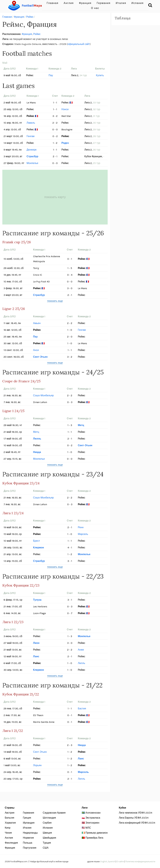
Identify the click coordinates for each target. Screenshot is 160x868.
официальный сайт (79, 44)
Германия (28, 813)
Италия (27, 828)
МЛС (88, 828)
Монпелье (32, 163)
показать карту (55, 197)
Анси (36, 350)
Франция (19, 17)
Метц (81, 425)
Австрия (10, 813)
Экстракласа (93, 818)
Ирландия (29, 823)
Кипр (8, 828)
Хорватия (10, 823)
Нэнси (65, 109)
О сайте (120, 862)
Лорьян (37, 765)
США (46, 848)
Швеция (47, 833)
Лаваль (31, 123)
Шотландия (49, 818)
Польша (27, 843)
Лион (36, 643)
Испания (48, 828)
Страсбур (32, 156)
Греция (27, 818)
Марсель (83, 534)
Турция (47, 843)
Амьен (37, 323)
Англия (9, 838)
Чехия (8, 833)
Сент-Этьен (40, 357)
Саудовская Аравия (54, 813)
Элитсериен (92, 823)
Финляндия (11, 843)
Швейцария (49, 838)
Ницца (37, 452)
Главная (7, 17)
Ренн (81, 527)
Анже (81, 650)
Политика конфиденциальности (140, 862)
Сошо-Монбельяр (43, 395)
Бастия (82, 708)
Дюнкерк (32, 150)
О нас (95, 8)
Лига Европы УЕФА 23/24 (134, 818)
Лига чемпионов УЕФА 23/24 (135, 813)
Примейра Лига (94, 838)
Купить (100, 75)
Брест (37, 541)
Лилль (37, 439)
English (104, 862)
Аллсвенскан (93, 813)
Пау (51, 75)
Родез (65, 143)
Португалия (30, 848)
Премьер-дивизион (97, 833)
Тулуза (37, 600)
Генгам (31, 136)
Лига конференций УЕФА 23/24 (137, 823)
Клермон (39, 548)
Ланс (36, 656)
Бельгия (10, 818)
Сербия (47, 823)
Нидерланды (30, 833)
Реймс (30, 17)
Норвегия (28, 838)
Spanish (111, 862)
